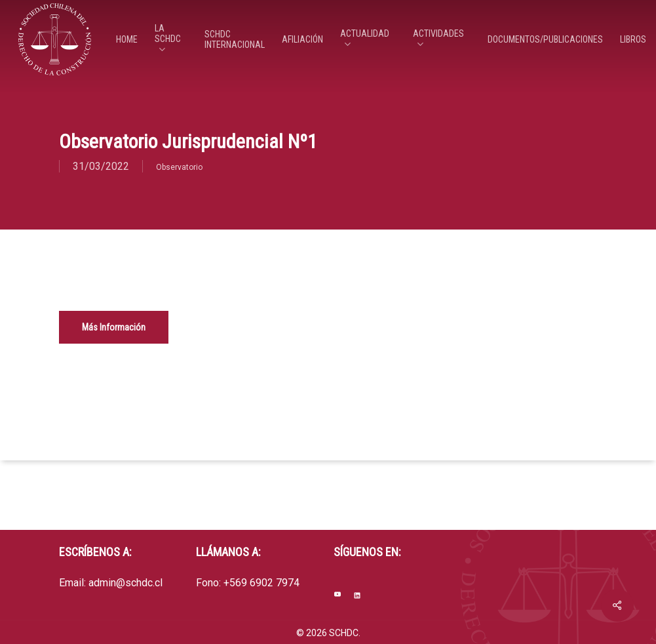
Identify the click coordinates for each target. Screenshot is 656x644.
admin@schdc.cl (125, 583)
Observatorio (179, 167)
